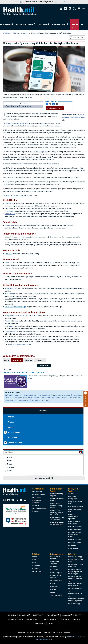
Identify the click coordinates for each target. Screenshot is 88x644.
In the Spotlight (14, 432)
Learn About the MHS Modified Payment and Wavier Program (75, 572)
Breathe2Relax (9, 203)
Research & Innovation (75, 542)
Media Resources (15, 443)
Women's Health (73, 548)
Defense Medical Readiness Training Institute (56, 506)
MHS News (43, 24)
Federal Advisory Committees (37, 501)
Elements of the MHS (39, 495)
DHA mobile (6, 196)
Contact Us (36, 511)
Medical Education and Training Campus (57, 519)
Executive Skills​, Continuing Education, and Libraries (57, 513)
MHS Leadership (37, 492)
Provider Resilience (11, 331)
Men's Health (72, 545)
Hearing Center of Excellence (62, 395)
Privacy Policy (24, 615)
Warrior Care (23, 400)
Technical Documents (57, 595)
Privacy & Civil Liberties (75, 540)
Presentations (54, 586)
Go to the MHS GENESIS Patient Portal (76, 566)
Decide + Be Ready (11, 263)
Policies (53, 584)
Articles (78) (28, 360)
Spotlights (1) (17, 360)
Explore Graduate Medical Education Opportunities (76, 600)
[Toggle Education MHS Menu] (12, 24)
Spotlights (10, 467)
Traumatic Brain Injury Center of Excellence (37, 395)
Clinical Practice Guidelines (55, 558)
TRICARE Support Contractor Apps (15, 307)
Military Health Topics (25, 24)
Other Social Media (54, 108)
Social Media (13, 437)
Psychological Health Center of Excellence (27, 398)
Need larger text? (77, 37)
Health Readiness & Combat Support (74, 523)
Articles (11, 417)
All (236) (7, 360)
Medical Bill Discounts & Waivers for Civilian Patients (76, 535)
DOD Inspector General (15, 619)
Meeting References (56, 581)
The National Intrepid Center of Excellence (55, 398)
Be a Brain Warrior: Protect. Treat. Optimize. (24, 372)
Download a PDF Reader (74, 637)
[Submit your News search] (81, 452)
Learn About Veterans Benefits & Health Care (75, 578)
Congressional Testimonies (54, 563)
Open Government (49, 619)
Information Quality (33, 619)
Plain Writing (64, 619)
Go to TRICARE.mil (74, 557)
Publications (54, 589)
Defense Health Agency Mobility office (17, 123)
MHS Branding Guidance (40, 508)
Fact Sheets (54, 567)
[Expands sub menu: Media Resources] (5, 443)
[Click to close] (86, 393)
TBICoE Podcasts (34, 400)
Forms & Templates (56, 573)
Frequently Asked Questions (55, 577)
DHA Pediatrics (9, 326)
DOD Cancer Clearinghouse (73, 498)
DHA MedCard (9, 299)
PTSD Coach (9, 211)
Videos (11, 427)
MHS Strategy (36, 497)
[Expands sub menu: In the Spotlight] (5, 432)
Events (9, 461)
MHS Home (46, 400)
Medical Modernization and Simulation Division (57, 524)
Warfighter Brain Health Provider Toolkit (17, 316)
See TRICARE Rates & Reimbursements (75, 585)
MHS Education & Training (57, 490)
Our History (36, 505)
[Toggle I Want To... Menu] (77, 24)
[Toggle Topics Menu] (35, 24)
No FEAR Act (37, 615)
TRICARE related (18, 196)
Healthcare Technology (75, 530)
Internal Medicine (10, 294)
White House (39, 624)
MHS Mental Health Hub (75, 507)
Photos (11, 422)
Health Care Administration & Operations (73, 517)
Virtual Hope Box (10, 214)
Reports (53, 592)
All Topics (71, 494)
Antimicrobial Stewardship (13, 321)
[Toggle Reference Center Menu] (67, 24)
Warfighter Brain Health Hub (73, 119)
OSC (50, 624)
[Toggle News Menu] (48, 24)
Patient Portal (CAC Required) (23, 345)
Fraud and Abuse (52, 615)
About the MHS (38, 489)
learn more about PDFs (43, 639)
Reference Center (59, 24)
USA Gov (76, 619)
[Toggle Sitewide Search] (82, 24)
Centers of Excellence (75, 527)
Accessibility (66, 615)
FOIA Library (54, 570)
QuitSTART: (8, 254)
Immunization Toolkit (11, 288)
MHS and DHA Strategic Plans (39, 152)
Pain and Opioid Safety (12, 225)
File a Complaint (73, 604)
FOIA (77, 615)
